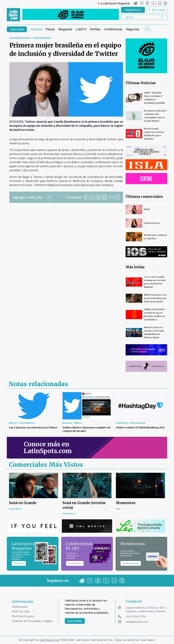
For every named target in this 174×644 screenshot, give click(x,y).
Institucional (20, 607)
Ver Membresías (131, 563)
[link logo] (14, 15)
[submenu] (147, 29)
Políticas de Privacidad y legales (32, 621)
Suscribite (19, 563)
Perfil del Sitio (21, 611)
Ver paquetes (75, 563)
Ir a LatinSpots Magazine (114, 3)
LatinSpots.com (50, 640)
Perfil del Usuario (23, 616)
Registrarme (133, 10)
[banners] (71, 14)
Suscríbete (17, 29)
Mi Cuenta (157, 10)
